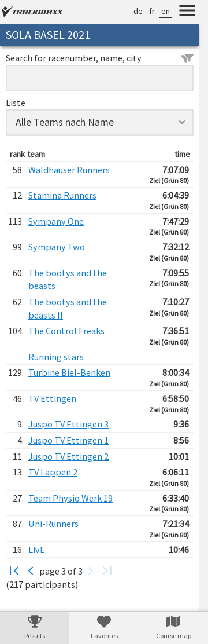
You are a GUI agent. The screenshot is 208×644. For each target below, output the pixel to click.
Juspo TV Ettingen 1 (68, 440)
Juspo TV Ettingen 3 (68, 424)
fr (152, 11)
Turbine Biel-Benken (69, 372)
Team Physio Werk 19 (70, 498)
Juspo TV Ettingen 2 (68, 456)
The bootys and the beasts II (68, 308)
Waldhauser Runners (69, 170)
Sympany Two (57, 247)
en (166, 11)
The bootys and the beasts (68, 279)
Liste (16, 103)
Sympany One (56, 221)
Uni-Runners (53, 524)
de (138, 11)
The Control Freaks (66, 331)
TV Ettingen (52, 398)
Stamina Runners (62, 195)
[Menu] (187, 12)
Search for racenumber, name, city (100, 58)
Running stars (56, 357)
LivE (37, 550)
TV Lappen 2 (53, 472)
